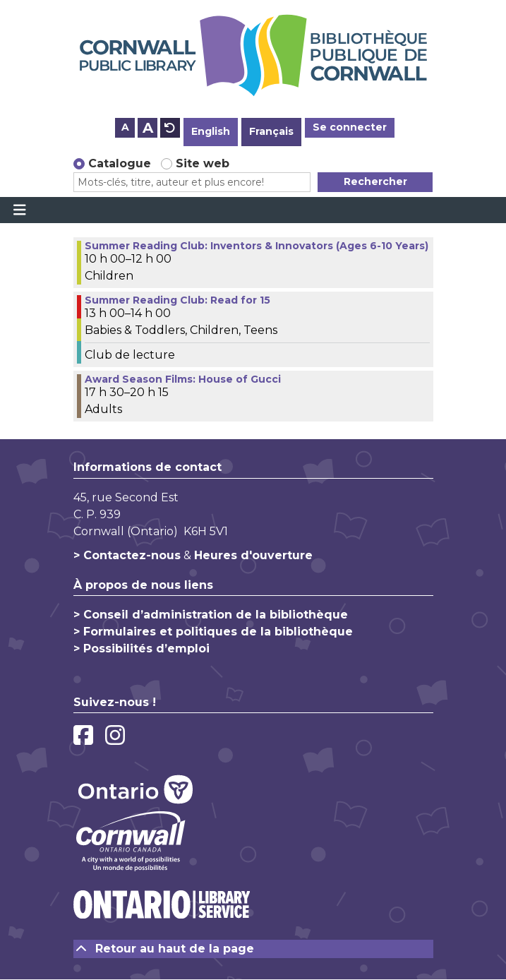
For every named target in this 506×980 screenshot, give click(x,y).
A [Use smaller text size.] (125, 127)
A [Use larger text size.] (148, 128)
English (211, 131)
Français (271, 131)
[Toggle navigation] (19, 210)
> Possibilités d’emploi (141, 649)
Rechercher (375, 181)
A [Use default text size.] (170, 128)
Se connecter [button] (350, 127)
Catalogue (120, 163)
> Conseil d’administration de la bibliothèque (211, 615)
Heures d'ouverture (253, 555)
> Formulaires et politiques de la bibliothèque (213, 632)
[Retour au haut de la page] (253, 949)
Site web (203, 163)
